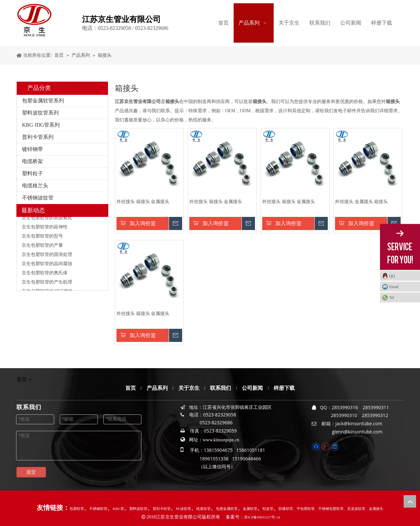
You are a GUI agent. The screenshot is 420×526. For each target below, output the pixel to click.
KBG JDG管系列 (41, 125)
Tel (392, 297)
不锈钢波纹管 (38, 198)
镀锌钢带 (32, 149)
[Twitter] (344, 446)
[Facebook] (316, 446)
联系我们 (220, 388)
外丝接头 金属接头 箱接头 (361, 202)
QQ (392, 276)
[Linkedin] (335, 446)
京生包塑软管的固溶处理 (47, 256)
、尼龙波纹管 (354, 509)
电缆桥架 (32, 161)
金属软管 (250, 509)
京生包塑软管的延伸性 (45, 228)
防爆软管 (286, 509)
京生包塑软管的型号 (42, 237)
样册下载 (284, 388)
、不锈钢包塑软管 (329, 509)
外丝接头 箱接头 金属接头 (143, 202)
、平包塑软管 (304, 509)
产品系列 (157, 388)
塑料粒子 (32, 173)
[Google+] (326, 446)
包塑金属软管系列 (43, 101)
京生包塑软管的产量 (42, 247)
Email (394, 286)
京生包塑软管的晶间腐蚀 (47, 265)
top (410, 501)
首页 (131, 388)
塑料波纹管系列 (40, 113)
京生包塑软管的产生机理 (47, 283)
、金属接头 (374, 509)
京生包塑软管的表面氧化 (47, 219)
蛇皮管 (268, 509)
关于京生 (189, 388)
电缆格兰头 (35, 186)
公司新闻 (252, 388)
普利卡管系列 (38, 137)
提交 (31, 472)
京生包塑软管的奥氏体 (45, 274)
